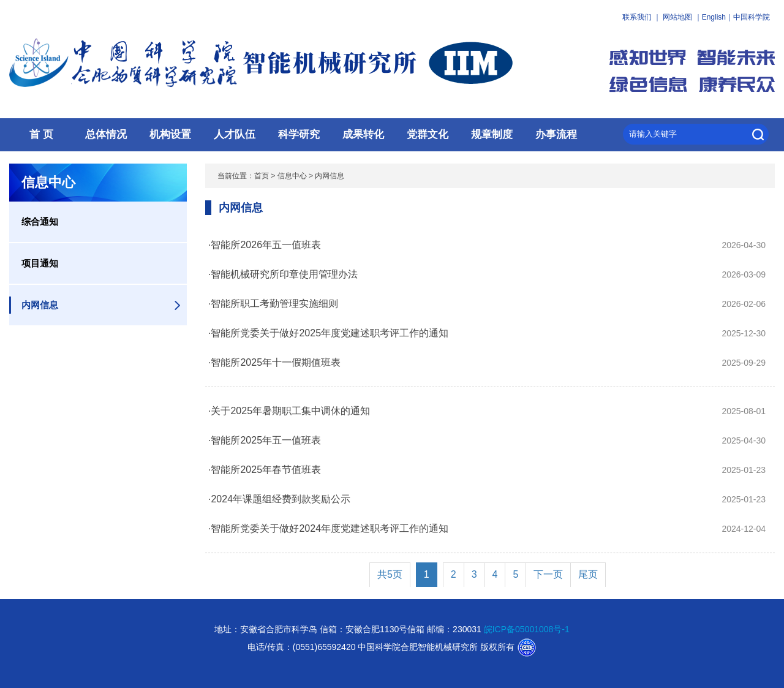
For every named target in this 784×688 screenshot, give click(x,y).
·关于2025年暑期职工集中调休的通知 (289, 411)
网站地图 (677, 17)
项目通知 (40, 263)
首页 (262, 176)
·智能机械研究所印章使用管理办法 (283, 274)
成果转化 (363, 134)
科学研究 (299, 134)
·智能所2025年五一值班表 (265, 440)
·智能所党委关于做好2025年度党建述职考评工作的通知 (328, 333)
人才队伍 (235, 134)
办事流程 (556, 134)
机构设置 (170, 134)
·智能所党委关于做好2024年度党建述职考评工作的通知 (328, 528)
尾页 (588, 574)
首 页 (41, 134)
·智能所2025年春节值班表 (265, 470)
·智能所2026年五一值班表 (265, 245)
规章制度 (492, 134)
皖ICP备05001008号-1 (527, 629)
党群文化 (428, 134)
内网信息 (40, 305)
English (714, 17)
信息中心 (292, 176)
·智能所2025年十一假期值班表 (274, 362)
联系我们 (637, 17)
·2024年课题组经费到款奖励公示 (279, 499)
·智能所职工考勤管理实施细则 (273, 304)
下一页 (548, 574)
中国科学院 (752, 17)
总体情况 (106, 134)
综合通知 (40, 221)
